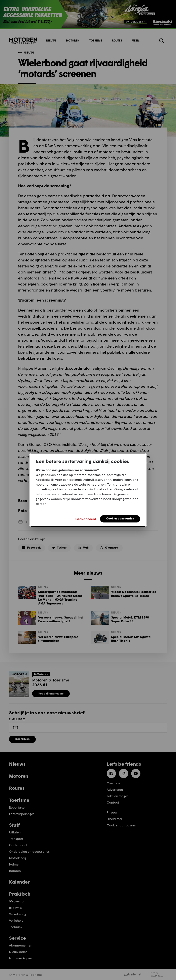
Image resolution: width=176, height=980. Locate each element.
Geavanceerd (86, 519)
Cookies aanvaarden (120, 518)
